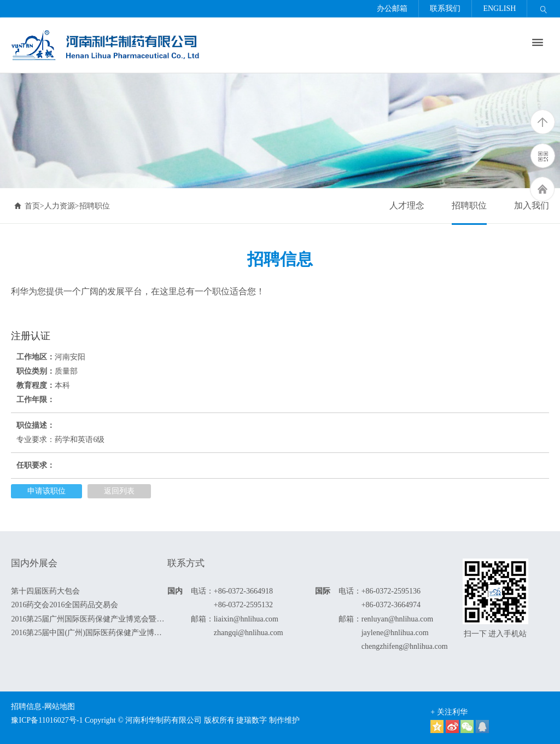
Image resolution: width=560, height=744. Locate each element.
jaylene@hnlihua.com (395, 633)
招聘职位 (469, 205)
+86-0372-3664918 (243, 591)
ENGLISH (499, 8)
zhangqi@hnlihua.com (249, 633)
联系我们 (445, 8)
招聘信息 (26, 707)
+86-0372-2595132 (243, 605)
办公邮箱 (392, 8)
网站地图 (60, 707)
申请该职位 (46, 491)
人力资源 (60, 206)
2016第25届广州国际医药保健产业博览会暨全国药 (89, 619)
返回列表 (119, 491)
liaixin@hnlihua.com (246, 619)
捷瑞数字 (252, 720)
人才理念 (407, 205)
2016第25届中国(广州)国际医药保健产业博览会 (89, 633)
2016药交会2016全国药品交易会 (65, 605)
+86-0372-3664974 (391, 605)
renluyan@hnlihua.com (397, 619)
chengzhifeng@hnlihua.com (405, 646)
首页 (27, 206)
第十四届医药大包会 (45, 591)
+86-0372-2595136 (391, 591)
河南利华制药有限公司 (164, 720)
